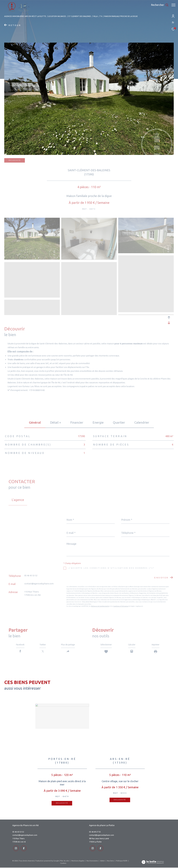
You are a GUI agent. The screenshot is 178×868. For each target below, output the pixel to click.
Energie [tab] (98, 422)
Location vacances (57, 16)
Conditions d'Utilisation (121, 606)
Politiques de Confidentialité (100, 606)
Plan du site (65, 861)
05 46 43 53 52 (31, 575)
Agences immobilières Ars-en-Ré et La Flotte (25, 16)
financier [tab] (77, 422)
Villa (95, 16)
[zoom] (32, 259)
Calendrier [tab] (142, 422)
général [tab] (35, 422)
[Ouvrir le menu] (173, 5)
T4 (101, 16)
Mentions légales (78, 861)
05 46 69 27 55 (95, 833)
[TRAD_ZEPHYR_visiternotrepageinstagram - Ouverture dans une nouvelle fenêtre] (15, 849)
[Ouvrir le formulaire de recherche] (158, 5)
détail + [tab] (56, 422)
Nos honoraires (92, 861)
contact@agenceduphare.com (39, 584)
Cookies (63, 864)
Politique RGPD (122, 861)
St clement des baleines (80, 16)
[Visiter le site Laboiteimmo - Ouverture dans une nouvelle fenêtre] (153, 863)
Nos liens (111, 861)
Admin (103, 861)
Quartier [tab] (119, 422)
